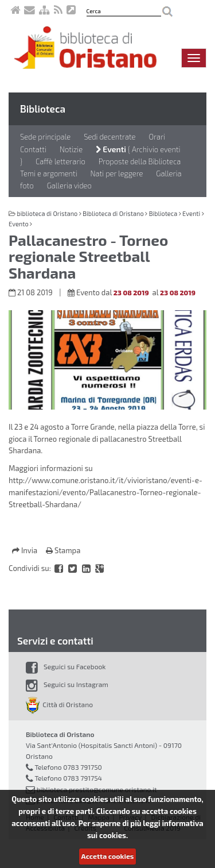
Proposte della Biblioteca (140, 161)
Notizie (71, 149)
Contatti (33, 149)
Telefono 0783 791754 (68, 778)
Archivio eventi (156, 149)
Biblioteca (43, 109)
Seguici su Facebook (66, 666)
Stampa (63, 550)
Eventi (111, 149)
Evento (19, 224)
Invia (26, 550)
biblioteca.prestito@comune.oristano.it (97, 789)
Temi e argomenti (49, 173)
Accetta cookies (108, 856)
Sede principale (45, 137)
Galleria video (69, 186)
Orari (157, 137)
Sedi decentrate (110, 137)
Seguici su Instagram (67, 684)
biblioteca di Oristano (47, 213)
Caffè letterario (60, 161)
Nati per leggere (117, 173)
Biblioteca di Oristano (113, 213)
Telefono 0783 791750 (68, 767)
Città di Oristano (59, 704)
